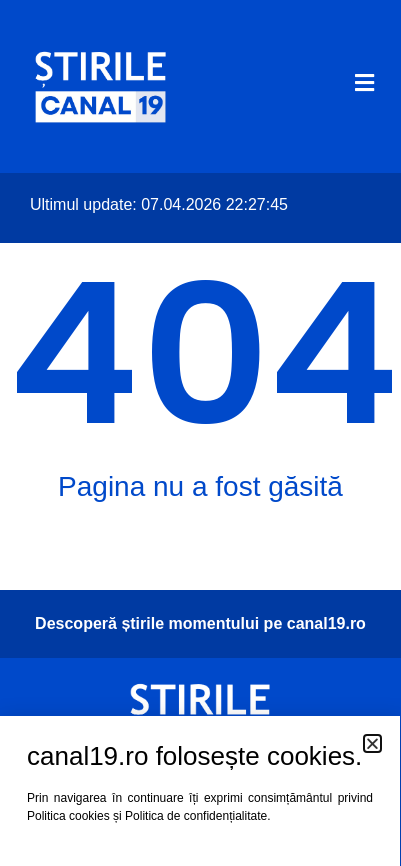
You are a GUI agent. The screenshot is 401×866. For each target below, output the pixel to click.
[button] (372, 743)
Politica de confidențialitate (196, 816)
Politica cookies (68, 816)
